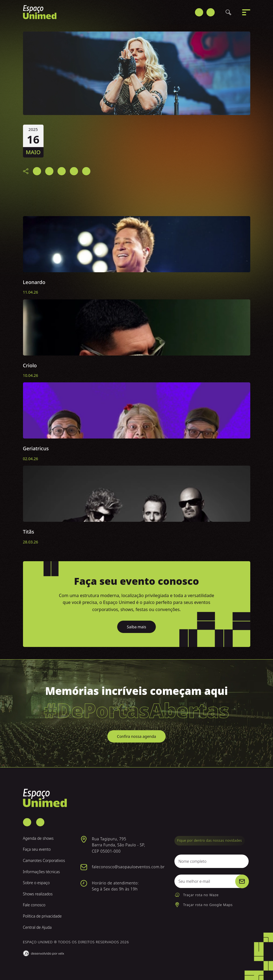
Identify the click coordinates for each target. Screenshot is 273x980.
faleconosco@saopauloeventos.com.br (128, 867)
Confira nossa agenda (136, 736)
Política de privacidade (42, 916)
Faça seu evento (37, 849)
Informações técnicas (41, 872)
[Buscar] (228, 14)
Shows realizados (38, 894)
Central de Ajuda (37, 927)
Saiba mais (136, 627)
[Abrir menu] (246, 14)
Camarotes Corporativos (44, 860)
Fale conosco (34, 905)
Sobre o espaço (36, 883)
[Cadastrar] (242, 881)
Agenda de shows (38, 838)
